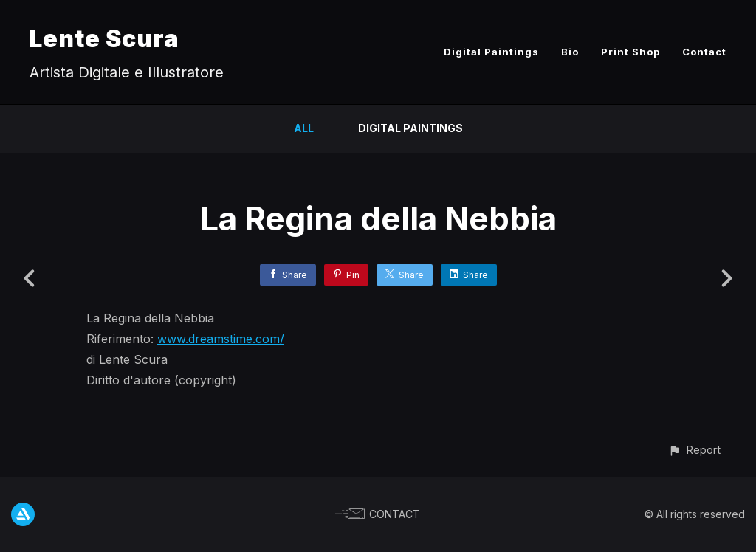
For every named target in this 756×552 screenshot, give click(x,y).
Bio (570, 52)
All (304, 128)
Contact (704, 52)
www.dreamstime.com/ (221, 339)
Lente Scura (104, 39)
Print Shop (630, 52)
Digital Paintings (491, 52)
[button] (694, 450)
